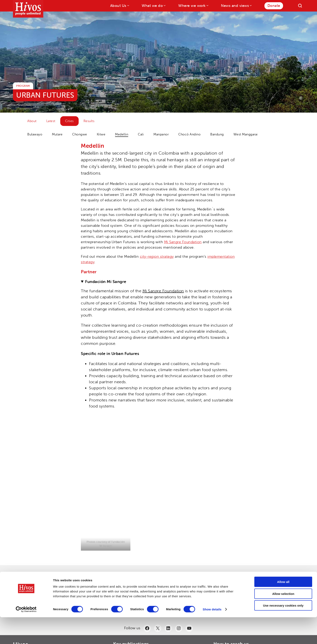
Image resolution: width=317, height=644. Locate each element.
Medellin (122, 134)
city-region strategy (157, 257)
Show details (212, 636)
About (32, 121)
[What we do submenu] (164, 5)
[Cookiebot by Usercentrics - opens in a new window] (26, 636)
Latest (51, 121)
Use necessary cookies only (283, 632)
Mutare (57, 134)
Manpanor (161, 134)
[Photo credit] (301, 98)
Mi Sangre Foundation (183, 242)
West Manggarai (246, 134)
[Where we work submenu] (207, 5)
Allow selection (283, 620)
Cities (69, 121)
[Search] (300, 6)
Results (89, 121)
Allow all (283, 609)
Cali (141, 134)
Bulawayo (35, 134)
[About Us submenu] (128, 5)
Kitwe (101, 134)
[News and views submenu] (250, 5)
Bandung (217, 134)
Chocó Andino (189, 134)
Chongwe (80, 134)
